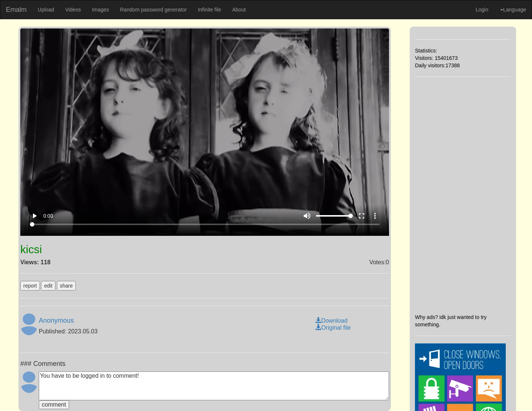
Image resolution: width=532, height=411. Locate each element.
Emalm (16, 10)
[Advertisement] (463, 195)
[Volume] (334, 216)
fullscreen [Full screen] (362, 216)
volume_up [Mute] (307, 216)
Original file (333, 328)
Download (331, 321)
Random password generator (154, 10)
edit (48, 286)
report (30, 286)
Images (100, 10)
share (66, 286)
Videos (73, 10)
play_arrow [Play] (34, 216)
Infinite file (209, 10)
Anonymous (56, 320)
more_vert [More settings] (375, 216)
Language (513, 10)
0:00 (48, 216)
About (239, 10)
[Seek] (205, 224)
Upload (46, 10)
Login (482, 10)
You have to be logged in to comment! (214, 386)
